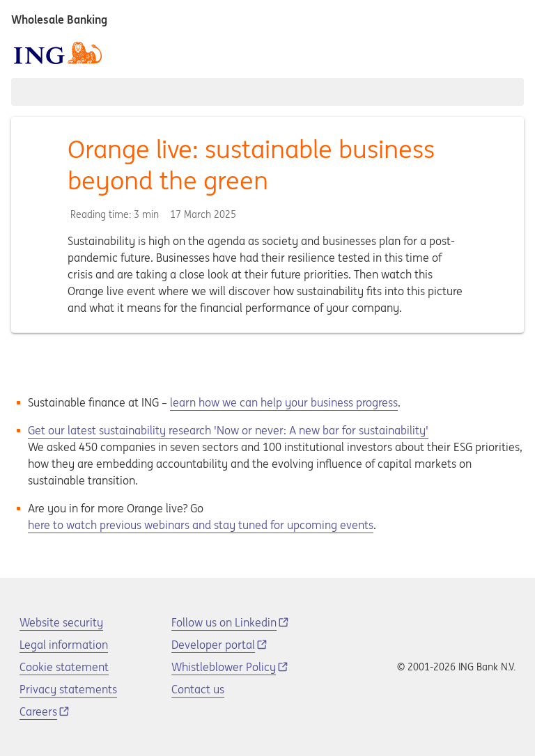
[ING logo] (58, 53)
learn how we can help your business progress (284, 402)
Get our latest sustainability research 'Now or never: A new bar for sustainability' (228, 430)
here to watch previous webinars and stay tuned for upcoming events (201, 525)
